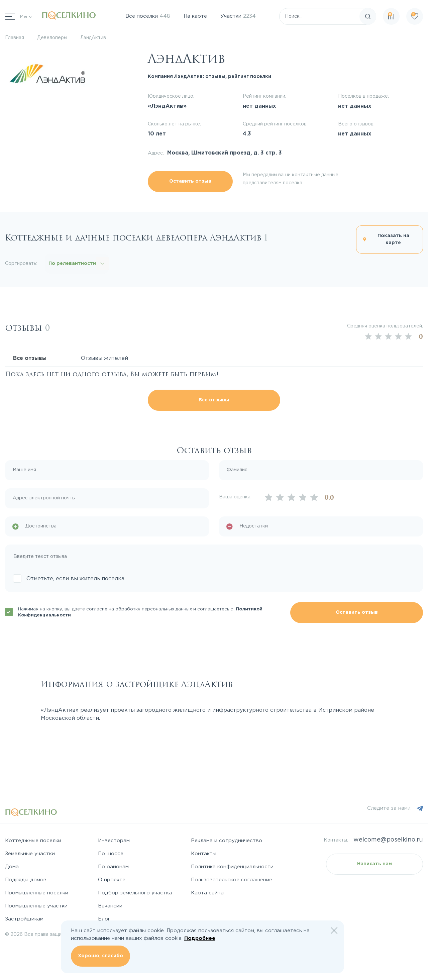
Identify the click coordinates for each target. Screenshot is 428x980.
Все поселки (148, 16)
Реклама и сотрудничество (227, 841)
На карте (195, 16)
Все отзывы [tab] (30, 358)
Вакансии (110, 906)
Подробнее (200, 938)
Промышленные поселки (37, 893)
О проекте (112, 880)
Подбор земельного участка (135, 893)
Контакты (204, 854)
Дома (12, 867)
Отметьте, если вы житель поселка (75, 579)
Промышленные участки (36, 906)
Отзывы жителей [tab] (104, 358)
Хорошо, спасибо (100, 956)
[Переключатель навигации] (19, 16)
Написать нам (374, 864)
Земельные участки (30, 854)
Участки (238, 16)
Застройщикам (24, 919)
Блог (104, 919)
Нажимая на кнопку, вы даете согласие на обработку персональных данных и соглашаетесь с (140, 612)
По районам (113, 867)
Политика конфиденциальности (232, 867)
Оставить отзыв (190, 181)
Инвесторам (114, 841)
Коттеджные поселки (33, 841)
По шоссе (111, 854)
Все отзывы (214, 400)
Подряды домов (26, 880)
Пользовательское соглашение (232, 880)
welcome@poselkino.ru (388, 840)
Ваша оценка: (235, 497)
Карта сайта (207, 893)
